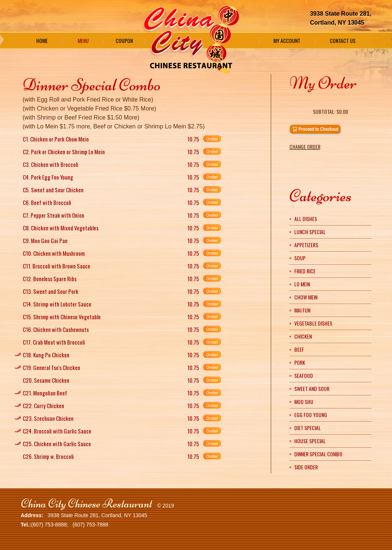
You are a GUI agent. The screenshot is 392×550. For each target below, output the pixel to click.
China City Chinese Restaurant (87, 504)
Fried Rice (305, 271)
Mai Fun (302, 310)
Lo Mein (302, 284)
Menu (83, 41)
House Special (310, 441)
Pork (300, 362)
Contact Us (343, 41)
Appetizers (306, 245)
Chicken (303, 336)
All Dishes (306, 219)
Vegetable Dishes (313, 323)
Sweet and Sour (312, 389)
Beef (299, 349)
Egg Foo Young (311, 415)
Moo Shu (304, 402)
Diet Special (308, 428)
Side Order (306, 467)
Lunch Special (310, 232)
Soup (300, 258)
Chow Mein (306, 297)
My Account (287, 41)
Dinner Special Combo (318, 454)
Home (42, 41)
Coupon (124, 41)
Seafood (304, 375)
